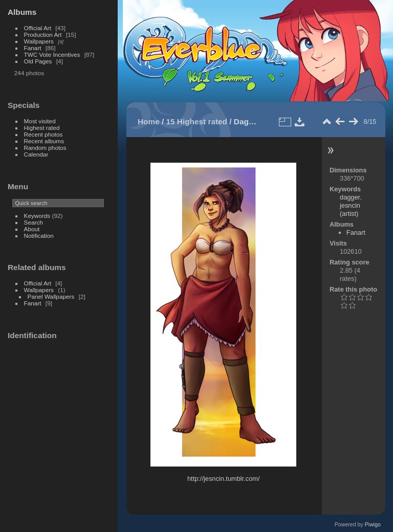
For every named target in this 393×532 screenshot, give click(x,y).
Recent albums (44, 141)
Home (149, 121)
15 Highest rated (197, 121)
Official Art (38, 28)
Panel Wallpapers (51, 296)
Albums (22, 12)
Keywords (37, 216)
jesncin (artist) (350, 209)
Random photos (45, 148)
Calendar (36, 154)
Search (34, 222)
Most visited (40, 121)
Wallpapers (39, 41)
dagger (350, 197)
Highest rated (42, 128)
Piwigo (373, 524)
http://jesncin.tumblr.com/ (224, 479)
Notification (39, 236)
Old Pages (38, 61)
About (32, 229)
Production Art (43, 35)
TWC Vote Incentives (52, 54)
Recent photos (43, 134)
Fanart (33, 48)
